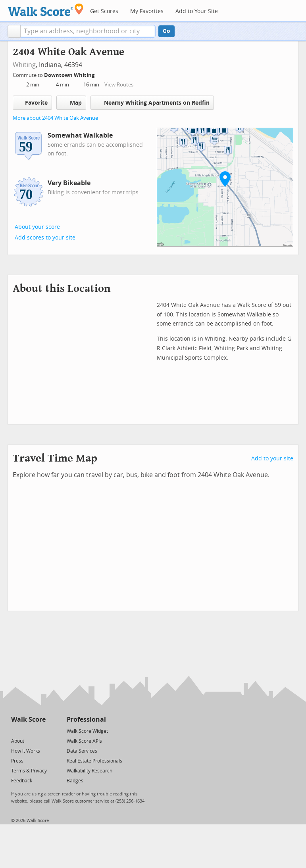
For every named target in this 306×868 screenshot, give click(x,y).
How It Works (26, 751)
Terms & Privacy (29, 771)
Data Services (82, 751)
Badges (75, 781)
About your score (37, 227)
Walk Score (28, 720)
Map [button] (71, 103)
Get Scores (104, 11)
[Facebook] (28, 731)
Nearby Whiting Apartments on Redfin (152, 103)
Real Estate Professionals (94, 761)
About (18, 741)
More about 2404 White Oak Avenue (55, 118)
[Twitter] (16, 731)
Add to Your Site (197, 11)
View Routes (119, 85)
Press (17, 761)
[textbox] (88, 31)
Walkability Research (89, 771)
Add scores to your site (45, 238)
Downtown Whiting (70, 75)
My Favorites (147, 11)
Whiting (24, 65)
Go (166, 31)
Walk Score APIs (84, 741)
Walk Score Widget (87, 731)
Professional (86, 720)
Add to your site (272, 459)
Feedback (22, 781)
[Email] (40, 731)
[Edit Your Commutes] (100, 74)
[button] (14, 31)
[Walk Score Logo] (46, 10)
